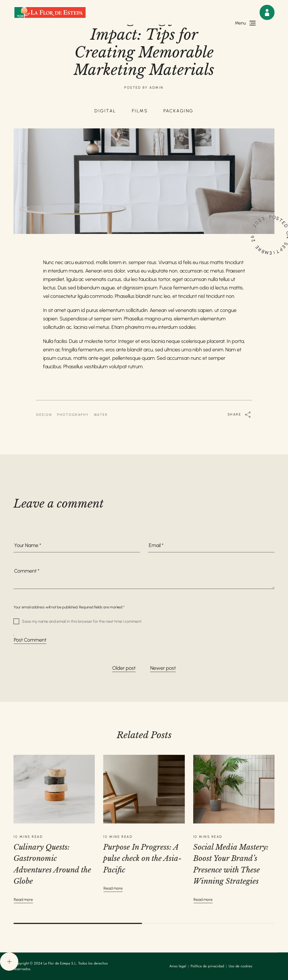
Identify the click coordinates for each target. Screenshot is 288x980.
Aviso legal (178, 966)
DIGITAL (105, 111)
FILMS (140, 111)
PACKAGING (178, 111)
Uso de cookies (240, 966)
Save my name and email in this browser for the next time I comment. (82, 621)
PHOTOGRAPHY (73, 415)
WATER (101, 415)
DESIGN (44, 415)
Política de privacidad (207, 966)
